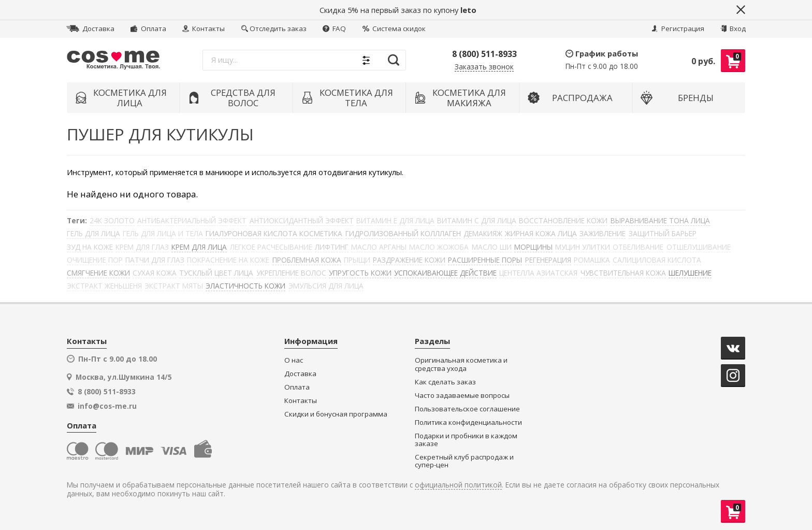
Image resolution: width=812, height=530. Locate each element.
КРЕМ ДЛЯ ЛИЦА (199, 247)
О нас (294, 360)
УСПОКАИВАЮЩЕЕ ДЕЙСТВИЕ (445, 273)
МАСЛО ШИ (492, 247)
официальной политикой (458, 485)
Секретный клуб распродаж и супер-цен (464, 461)
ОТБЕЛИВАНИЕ (638, 247)
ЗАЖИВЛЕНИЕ (603, 233)
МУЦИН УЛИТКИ (583, 247)
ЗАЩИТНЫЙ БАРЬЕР (663, 233)
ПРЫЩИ (357, 260)
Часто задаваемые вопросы (462, 396)
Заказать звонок (484, 67)
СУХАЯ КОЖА (155, 273)
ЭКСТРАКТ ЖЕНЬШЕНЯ (104, 286)
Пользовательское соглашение (467, 409)
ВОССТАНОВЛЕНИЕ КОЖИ (563, 220)
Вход (733, 28)
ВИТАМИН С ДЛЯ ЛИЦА (477, 220)
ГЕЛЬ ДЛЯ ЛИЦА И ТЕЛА (163, 233)
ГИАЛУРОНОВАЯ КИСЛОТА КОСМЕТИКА (274, 233)
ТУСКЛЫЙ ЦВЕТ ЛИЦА (216, 273)
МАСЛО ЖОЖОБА (439, 247)
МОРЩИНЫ (533, 247)
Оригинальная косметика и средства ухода (461, 364)
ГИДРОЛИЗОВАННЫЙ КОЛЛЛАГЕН (403, 233)
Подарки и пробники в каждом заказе (466, 440)
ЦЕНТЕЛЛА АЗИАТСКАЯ (538, 273)
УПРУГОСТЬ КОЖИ (360, 273)
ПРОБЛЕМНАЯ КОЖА (307, 260)
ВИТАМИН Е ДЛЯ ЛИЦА (395, 220)
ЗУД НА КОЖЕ (90, 247)
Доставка (90, 28)
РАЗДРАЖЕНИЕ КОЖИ (409, 260)
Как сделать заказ (445, 382)
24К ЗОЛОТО (112, 220)
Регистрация (678, 28)
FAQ (334, 28)
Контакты (204, 28)
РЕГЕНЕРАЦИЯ (548, 260)
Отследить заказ (274, 28)
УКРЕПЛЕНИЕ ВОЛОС (291, 273)
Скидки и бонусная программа (336, 414)
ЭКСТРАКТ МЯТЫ (174, 286)
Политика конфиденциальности (468, 422)
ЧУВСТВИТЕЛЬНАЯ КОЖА (623, 273)
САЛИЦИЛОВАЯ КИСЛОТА (657, 260)
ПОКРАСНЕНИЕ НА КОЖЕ (228, 260)
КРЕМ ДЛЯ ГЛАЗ (142, 247)
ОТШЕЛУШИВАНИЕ (699, 247)
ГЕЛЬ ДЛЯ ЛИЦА (93, 233)
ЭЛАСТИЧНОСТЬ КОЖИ (245, 286)
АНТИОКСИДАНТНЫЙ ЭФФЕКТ (302, 220)
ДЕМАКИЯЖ (483, 233)
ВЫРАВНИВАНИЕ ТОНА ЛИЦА (660, 220)
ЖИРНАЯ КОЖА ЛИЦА (541, 233)
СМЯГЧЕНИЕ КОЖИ (98, 273)
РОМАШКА (592, 260)
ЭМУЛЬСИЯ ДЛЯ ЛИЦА (326, 286)
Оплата (148, 28)
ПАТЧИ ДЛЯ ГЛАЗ (155, 260)
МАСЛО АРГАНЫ (379, 247)
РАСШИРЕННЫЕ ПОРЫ (485, 260)
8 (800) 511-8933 (484, 54)
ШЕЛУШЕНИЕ (690, 273)
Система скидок (394, 28)
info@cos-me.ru (107, 406)
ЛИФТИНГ (332, 247)
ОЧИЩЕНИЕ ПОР (95, 260)
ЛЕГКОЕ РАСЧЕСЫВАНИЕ (271, 247)
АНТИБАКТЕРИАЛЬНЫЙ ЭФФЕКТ (192, 220)
